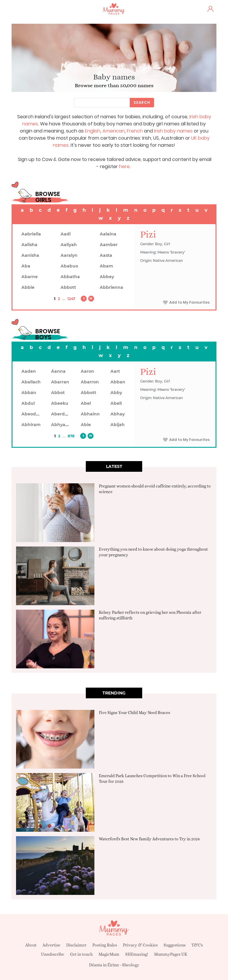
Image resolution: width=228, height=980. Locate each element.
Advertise (51, 945)
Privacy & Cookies (140, 945)
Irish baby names (173, 131)
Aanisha (30, 255)
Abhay (118, 414)
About (31, 945)
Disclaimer (76, 945)
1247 (71, 299)
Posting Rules (105, 945)
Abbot (58, 393)
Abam (106, 266)
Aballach (31, 382)
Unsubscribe (53, 954)
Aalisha (29, 245)
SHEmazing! (137, 954)
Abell (116, 403)
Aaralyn (69, 255)
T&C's (197, 945)
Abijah (118, 425)
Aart (115, 371)
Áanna (58, 371)
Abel (86, 403)
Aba (26, 266)
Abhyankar (63, 425)
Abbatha (70, 277)
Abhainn (90, 414)
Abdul (28, 403)
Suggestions (175, 945)
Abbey (107, 277)
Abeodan (31, 414)
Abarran (60, 382)
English (93, 131)
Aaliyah (69, 245)
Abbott (68, 287)
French (135, 131)
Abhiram (31, 425)
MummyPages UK (171, 954)
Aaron (87, 371)
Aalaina (108, 234)
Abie (86, 425)
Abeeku (60, 403)
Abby (116, 393)
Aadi (66, 234)
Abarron (90, 382)
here (124, 166)
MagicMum (109, 954)
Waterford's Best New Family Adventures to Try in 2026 (149, 839)
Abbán (29, 393)
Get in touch (81, 954)
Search (142, 102)
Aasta (106, 255)
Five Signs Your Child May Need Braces (134, 713)
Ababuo (69, 266)
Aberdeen (62, 414)
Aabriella (31, 234)
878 (71, 436)
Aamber (109, 245)
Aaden (29, 371)
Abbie (28, 287)
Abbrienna (111, 287)
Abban (118, 382)
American (114, 131)
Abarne (30, 277)
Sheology (131, 965)
